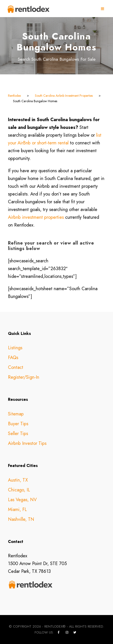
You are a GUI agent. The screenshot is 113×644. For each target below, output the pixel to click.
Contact (16, 367)
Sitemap (16, 414)
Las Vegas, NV (22, 500)
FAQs (13, 358)
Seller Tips (18, 434)
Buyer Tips (18, 424)
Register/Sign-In (24, 377)
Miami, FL (17, 510)
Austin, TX (18, 480)
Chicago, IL (19, 490)
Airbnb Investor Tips (27, 443)
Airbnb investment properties (36, 217)
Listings (15, 348)
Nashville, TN (21, 519)
